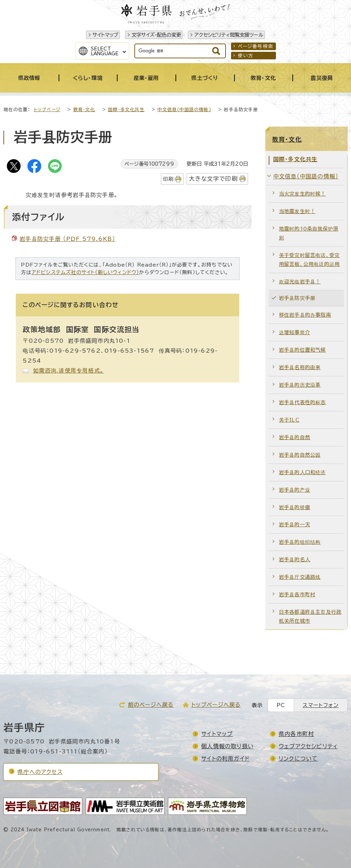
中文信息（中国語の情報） (184, 110)
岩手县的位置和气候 (302, 350)
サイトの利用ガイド (225, 759)
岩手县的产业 (295, 490)
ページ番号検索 (256, 46)
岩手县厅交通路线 (300, 577)
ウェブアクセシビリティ (308, 746)
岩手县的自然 (295, 437)
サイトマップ (105, 35)
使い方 (246, 56)
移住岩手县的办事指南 (305, 315)
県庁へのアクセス (40, 772)
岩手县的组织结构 (300, 542)
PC (281, 705)
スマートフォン (320, 705)
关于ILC (289, 420)
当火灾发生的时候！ (302, 194)
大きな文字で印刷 (213, 179)
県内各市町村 (296, 734)
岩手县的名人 (295, 559)
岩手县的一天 (295, 524)
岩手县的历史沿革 (300, 385)
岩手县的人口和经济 (302, 472)
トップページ (47, 110)
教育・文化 (84, 110)
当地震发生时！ (297, 211)
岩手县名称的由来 (300, 367)
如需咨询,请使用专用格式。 (68, 371)
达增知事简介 (295, 332)
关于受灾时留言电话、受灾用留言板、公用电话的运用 (309, 260)
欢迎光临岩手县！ (300, 281)
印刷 (168, 179)
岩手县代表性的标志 (302, 402)
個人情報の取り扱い (227, 746)
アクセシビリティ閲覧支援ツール (229, 35)
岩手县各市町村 (297, 594)
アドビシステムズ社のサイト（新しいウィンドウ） (86, 272)
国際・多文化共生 (126, 110)
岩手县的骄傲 (295, 507)
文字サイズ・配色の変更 (156, 35)
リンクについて (298, 759)
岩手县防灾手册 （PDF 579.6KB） (67, 239)
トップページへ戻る (216, 705)
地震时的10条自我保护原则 (309, 233)
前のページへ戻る (151, 705)
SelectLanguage (105, 51)
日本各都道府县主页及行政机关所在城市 (310, 616)
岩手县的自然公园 (300, 455)
